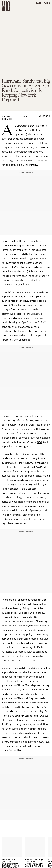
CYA (40, 442)
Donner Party (30, 165)
